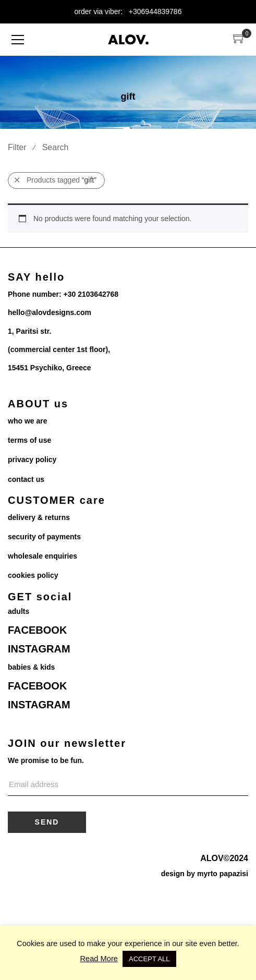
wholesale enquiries (42, 556)
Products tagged (56, 180)
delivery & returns (39, 517)
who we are (27, 421)
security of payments (44, 537)
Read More (99, 959)
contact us (26, 479)
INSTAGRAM (39, 649)
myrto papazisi (223, 874)
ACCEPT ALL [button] (149, 959)
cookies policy (33, 575)
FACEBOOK (37, 630)
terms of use (29, 440)
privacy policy (32, 459)
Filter (17, 147)
